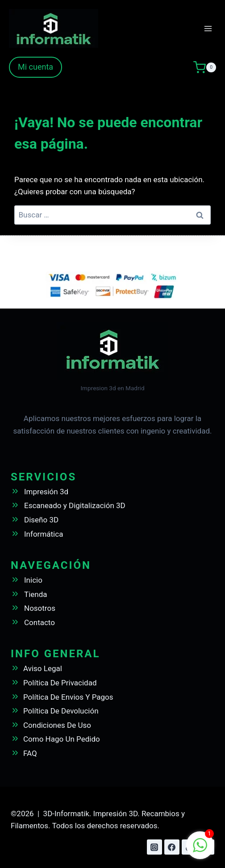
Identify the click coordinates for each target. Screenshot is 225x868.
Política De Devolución (61, 711)
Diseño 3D (41, 520)
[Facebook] (172, 847)
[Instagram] (154, 847)
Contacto (40, 622)
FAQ (30, 753)
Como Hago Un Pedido (62, 739)
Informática (44, 534)
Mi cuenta (35, 67)
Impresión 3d (46, 492)
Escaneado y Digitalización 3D (75, 505)
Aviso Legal (43, 668)
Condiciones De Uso (57, 725)
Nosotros (40, 608)
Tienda (36, 594)
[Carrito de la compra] (205, 67)
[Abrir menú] (208, 28)
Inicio (33, 580)
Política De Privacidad (60, 683)
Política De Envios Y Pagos (68, 697)
